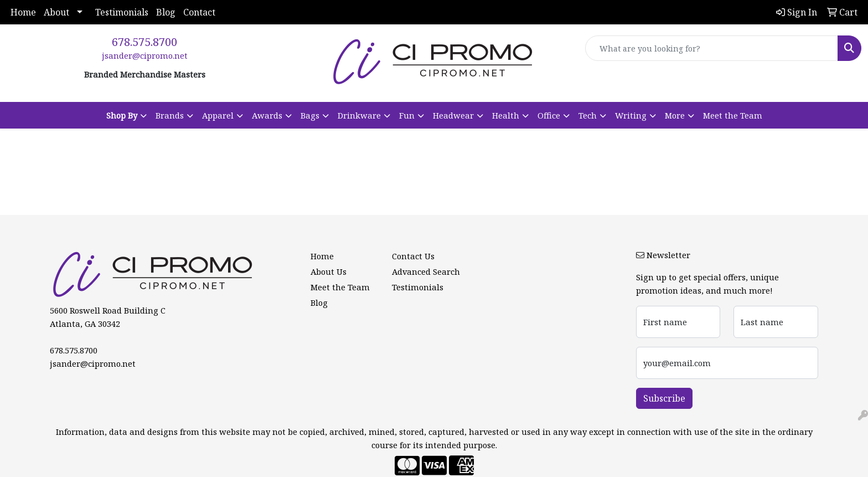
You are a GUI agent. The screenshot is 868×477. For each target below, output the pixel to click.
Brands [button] (170, 115)
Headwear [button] (453, 115)
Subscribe (664, 398)
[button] (126, 115)
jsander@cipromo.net (145, 55)
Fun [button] (407, 115)
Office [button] (549, 115)
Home (23, 12)
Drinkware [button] (359, 115)
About (56, 12)
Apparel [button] (218, 115)
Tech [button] (588, 115)
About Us (329, 271)
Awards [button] (267, 115)
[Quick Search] (712, 48)
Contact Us (413, 256)
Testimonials (122, 12)
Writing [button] (631, 115)
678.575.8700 (144, 42)
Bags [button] (310, 115)
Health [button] (506, 115)
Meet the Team (733, 115)
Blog (166, 12)
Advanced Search (426, 271)
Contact (199, 12)
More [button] (675, 115)
